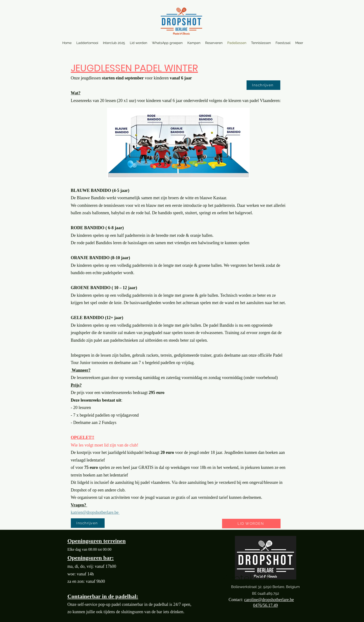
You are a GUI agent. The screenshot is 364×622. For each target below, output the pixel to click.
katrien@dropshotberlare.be (95, 512)
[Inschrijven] (263, 85)
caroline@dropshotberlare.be (269, 600)
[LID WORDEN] (251, 524)
